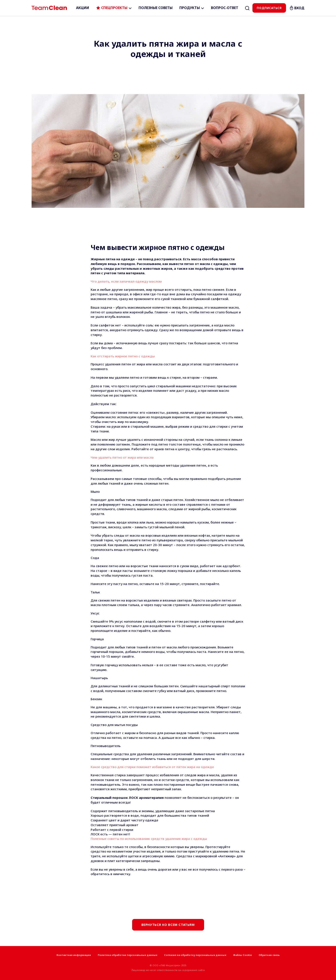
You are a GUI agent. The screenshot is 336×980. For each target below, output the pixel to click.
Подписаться (269, 8)
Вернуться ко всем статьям (168, 925)
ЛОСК (95, 834)
